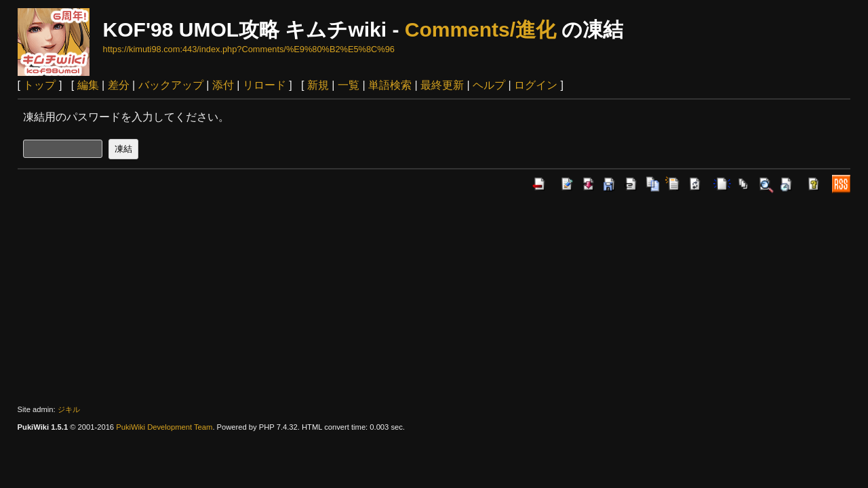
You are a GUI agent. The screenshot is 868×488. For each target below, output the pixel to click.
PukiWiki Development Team (164, 427)
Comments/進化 (480, 29)
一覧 (349, 85)
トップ (39, 85)
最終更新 (442, 85)
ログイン (536, 85)
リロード (264, 85)
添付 (223, 85)
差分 (119, 85)
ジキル (69, 409)
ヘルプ (489, 85)
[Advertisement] (434, 299)
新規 (318, 85)
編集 (88, 85)
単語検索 (390, 85)
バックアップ (171, 85)
